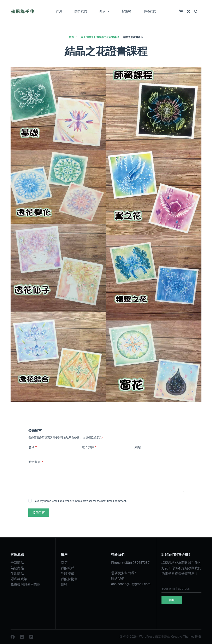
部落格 (127, 11)
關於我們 (81, 11)
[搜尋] (196, 11)
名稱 (33, 447)
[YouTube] (31, 637)
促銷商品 (17, 574)
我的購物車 (69, 579)
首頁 (59, 11)
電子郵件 (89, 447)
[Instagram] (22, 637)
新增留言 (36, 462)
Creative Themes (183, 637)
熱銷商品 (17, 568)
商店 (105, 11)
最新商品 (17, 563)
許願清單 (67, 574)
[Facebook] (13, 637)
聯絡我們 (150, 11)
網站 (138, 447)
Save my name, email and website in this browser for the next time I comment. (80, 501)
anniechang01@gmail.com (131, 584)
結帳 (64, 584)
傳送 (172, 600)
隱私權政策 (19, 579)
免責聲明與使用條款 (25, 584)
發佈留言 (39, 513)
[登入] (189, 11)
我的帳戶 (67, 568)
